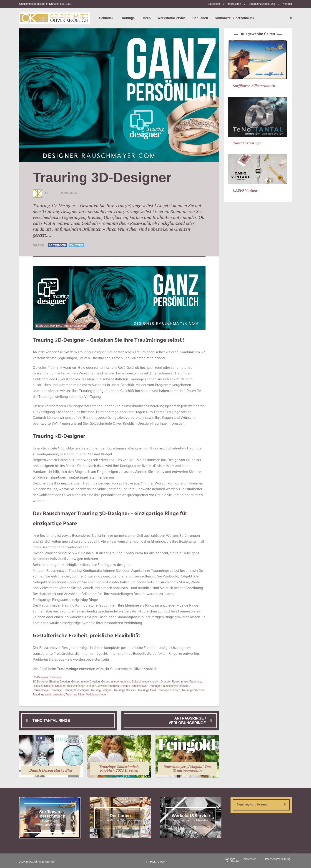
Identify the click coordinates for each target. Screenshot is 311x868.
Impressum (234, 4)
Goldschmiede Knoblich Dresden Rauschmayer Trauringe (166, 682)
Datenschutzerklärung (262, 4)
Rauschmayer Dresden (175, 686)
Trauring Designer (102, 690)
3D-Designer (40, 677)
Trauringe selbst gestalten (48, 695)
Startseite (214, 4)
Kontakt (287, 4)
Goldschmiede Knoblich (116, 682)
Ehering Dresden (60, 682)
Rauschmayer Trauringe (47, 690)
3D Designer (40, 682)
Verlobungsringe (96, 695)
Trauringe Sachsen (193, 690)
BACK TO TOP (155, 862)
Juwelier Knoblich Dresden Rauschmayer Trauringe (129, 686)
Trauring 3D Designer (76, 690)
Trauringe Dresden (125, 690)
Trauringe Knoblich (169, 690)
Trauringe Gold (147, 690)
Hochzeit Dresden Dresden (49, 686)
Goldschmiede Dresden (85, 682)
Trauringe (55, 677)
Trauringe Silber (75, 695)
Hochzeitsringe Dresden (82, 686)
